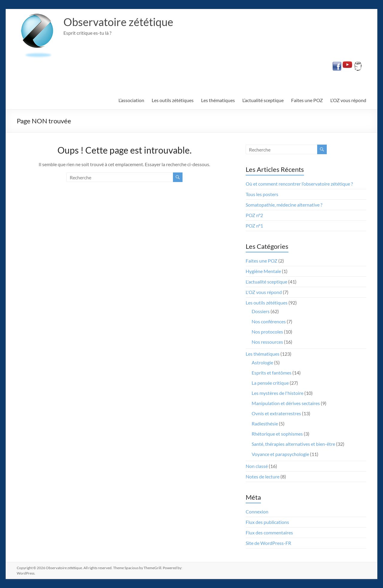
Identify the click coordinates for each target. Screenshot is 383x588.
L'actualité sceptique (266, 282)
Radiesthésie (265, 423)
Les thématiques (218, 100)
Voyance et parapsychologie (280, 454)
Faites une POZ (307, 100)
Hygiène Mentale (263, 271)
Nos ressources (267, 342)
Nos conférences (269, 321)
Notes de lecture (263, 476)
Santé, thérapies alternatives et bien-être (293, 444)
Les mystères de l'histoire (278, 393)
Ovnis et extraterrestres (276, 413)
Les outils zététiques (173, 100)
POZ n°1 (254, 226)
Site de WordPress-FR (268, 543)
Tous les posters (262, 194)
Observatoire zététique (118, 22)
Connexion (257, 512)
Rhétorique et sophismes (277, 434)
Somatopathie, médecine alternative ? (284, 205)
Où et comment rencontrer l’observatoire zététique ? (299, 184)
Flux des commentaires (269, 532)
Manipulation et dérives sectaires (286, 403)
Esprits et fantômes (272, 373)
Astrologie (262, 362)
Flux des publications (267, 522)
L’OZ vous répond (348, 100)
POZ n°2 (254, 215)
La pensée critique (270, 383)
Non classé (257, 466)
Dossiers (261, 311)
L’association (131, 100)
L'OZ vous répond (264, 292)
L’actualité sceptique (263, 100)
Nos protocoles (267, 332)
